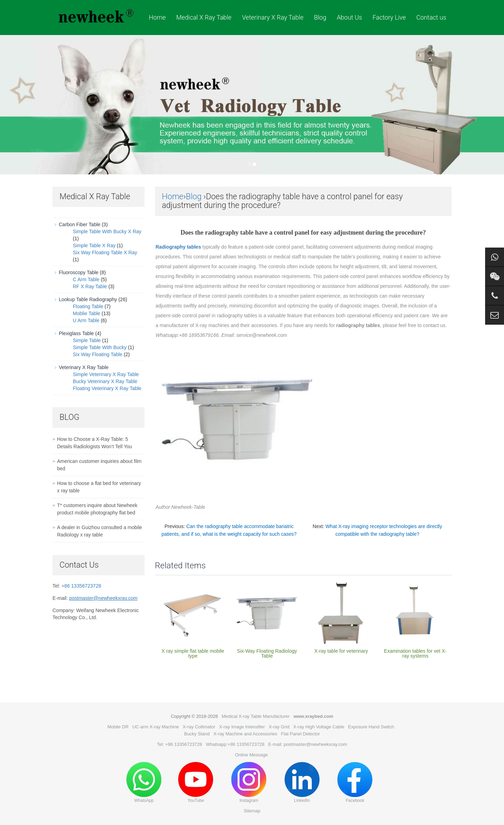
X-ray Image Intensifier (242, 727)
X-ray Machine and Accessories (245, 734)
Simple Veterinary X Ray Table (106, 374)
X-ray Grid (279, 727)
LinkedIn (302, 782)
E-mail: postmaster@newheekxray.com (307, 744)
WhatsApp (144, 782)
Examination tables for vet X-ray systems (415, 653)
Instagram (249, 782)
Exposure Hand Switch (371, 727)
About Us (349, 17)
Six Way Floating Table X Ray (105, 252)
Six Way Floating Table (98, 354)
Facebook (355, 782)
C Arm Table (86, 279)
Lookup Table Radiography (88, 299)
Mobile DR (118, 727)
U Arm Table (86, 320)
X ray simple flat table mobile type (193, 653)
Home (157, 17)
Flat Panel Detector (300, 734)
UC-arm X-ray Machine (156, 727)
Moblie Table (86, 313)
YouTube (196, 782)
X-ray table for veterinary (341, 651)
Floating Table (88, 306)
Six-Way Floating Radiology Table (267, 653)
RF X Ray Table (90, 286)
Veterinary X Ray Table (273, 17)
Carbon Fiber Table (80, 224)
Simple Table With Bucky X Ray (107, 231)
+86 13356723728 (81, 586)
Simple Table (87, 340)
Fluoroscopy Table (79, 272)
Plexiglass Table (76, 333)
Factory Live (389, 17)
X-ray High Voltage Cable (319, 727)
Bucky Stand (197, 734)
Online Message (251, 755)
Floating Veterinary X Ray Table (107, 388)
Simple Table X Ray (94, 245)
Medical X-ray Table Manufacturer (255, 716)
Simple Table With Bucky (100, 347)
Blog (320, 17)
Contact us (431, 17)
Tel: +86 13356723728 (179, 744)
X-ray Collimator (199, 727)
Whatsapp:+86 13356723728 (235, 744)
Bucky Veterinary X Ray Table (105, 381)
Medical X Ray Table (204, 17)
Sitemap (252, 811)
